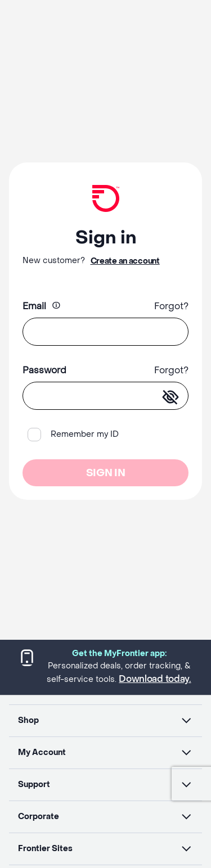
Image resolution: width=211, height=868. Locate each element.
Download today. (155, 679)
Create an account (125, 261)
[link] (106, 198)
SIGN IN (105, 473)
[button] (105, 721)
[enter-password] (170, 398)
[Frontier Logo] (105, 198)
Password (44, 370)
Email (34, 306)
